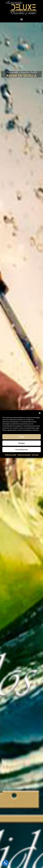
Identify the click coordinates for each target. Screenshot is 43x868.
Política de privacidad (24, 455)
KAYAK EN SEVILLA (21, 76)
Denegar (22, 443)
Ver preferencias (22, 450)
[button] (40, 413)
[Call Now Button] (5, 863)
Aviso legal (35, 455)
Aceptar (22, 437)
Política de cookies (11, 455)
